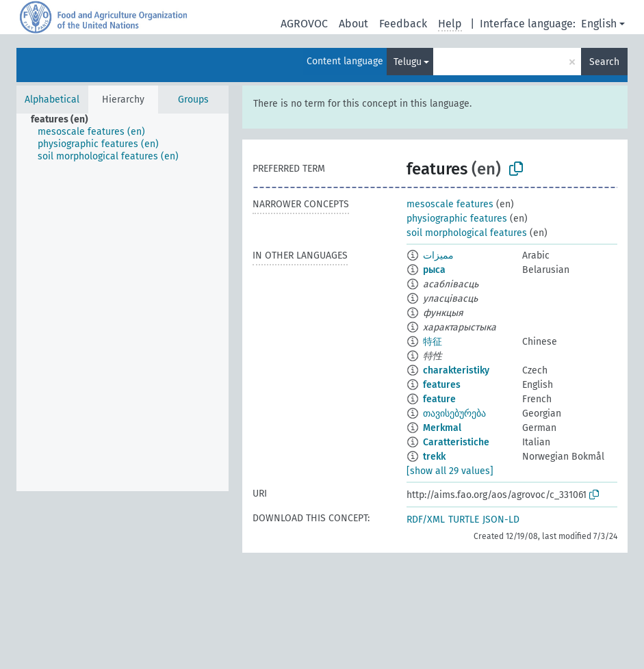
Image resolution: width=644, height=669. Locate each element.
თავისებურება (454, 414)
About (353, 24)
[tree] (123, 302)
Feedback (403, 24)
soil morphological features (467, 233)
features (442, 385)
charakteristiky (456, 370)
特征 (433, 342)
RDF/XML (426, 520)
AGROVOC (304, 24)
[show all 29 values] (450, 471)
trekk (434, 457)
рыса (434, 270)
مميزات (438, 255)
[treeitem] (65, 120)
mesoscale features (450, 204)
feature (439, 399)
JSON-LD (501, 520)
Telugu (408, 62)
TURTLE (464, 520)
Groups (193, 100)
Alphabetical (52, 100)
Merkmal (442, 428)
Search (604, 62)
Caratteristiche (456, 442)
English (599, 24)
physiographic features (457, 219)
